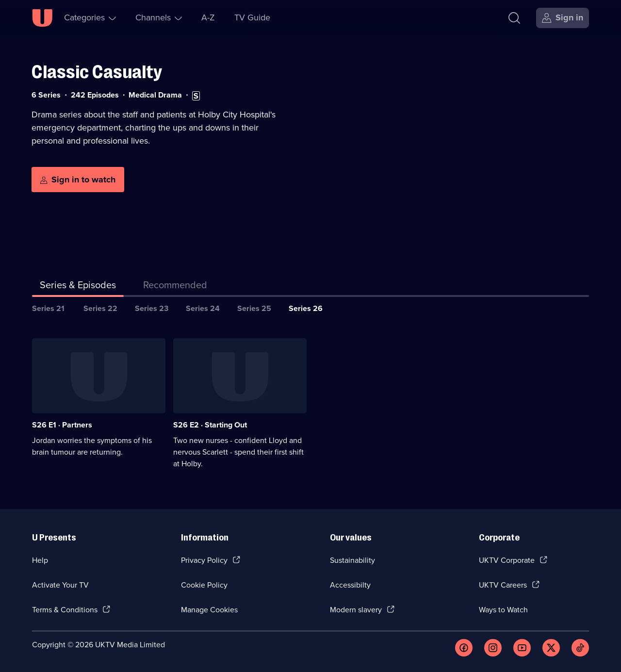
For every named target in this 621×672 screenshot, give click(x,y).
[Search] (514, 18)
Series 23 (152, 308)
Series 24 (203, 308)
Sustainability (352, 560)
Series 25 (254, 308)
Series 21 (48, 308)
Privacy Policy (204, 560)
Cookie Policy (204, 585)
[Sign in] (563, 18)
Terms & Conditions (65, 610)
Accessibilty (350, 585)
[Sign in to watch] (78, 180)
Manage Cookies (209, 610)
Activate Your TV (60, 585)
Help (40, 560)
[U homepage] (42, 18)
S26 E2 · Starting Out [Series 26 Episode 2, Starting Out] (210, 425)
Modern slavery (356, 610)
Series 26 (306, 308)
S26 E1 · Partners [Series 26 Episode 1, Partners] (62, 425)
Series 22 (100, 308)
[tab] (175, 287)
